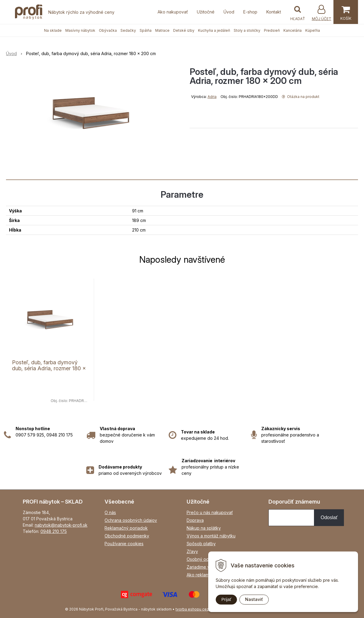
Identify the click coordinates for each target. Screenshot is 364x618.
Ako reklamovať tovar (208, 575)
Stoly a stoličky (247, 30)
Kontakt (274, 12)
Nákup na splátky (204, 528)
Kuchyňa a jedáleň (214, 30)
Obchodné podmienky (127, 536)
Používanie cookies (124, 544)
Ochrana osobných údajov (131, 520)
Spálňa (146, 30)
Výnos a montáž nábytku (211, 536)
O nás (110, 512)
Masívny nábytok (80, 30)
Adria (212, 97)
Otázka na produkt (301, 97)
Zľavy (192, 551)
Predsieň (272, 30)
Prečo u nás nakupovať (210, 512)
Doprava (195, 520)
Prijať (226, 599)
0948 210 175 (54, 531)
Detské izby (184, 30)
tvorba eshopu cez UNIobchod (203, 609)
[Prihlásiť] (321, 13)
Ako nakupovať (173, 12)
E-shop (250, 12)
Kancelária (293, 30)
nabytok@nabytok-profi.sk (61, 525)
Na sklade (53, 30)
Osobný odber (201, 559)
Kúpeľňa (313, 30)
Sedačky (128, 30)
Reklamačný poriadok (126, 528)
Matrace (162, 30)
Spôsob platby (201, 544)
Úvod (229, 12)
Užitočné (206, 12)
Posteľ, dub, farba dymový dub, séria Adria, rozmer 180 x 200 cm (49, 368)
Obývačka (108, 30)
